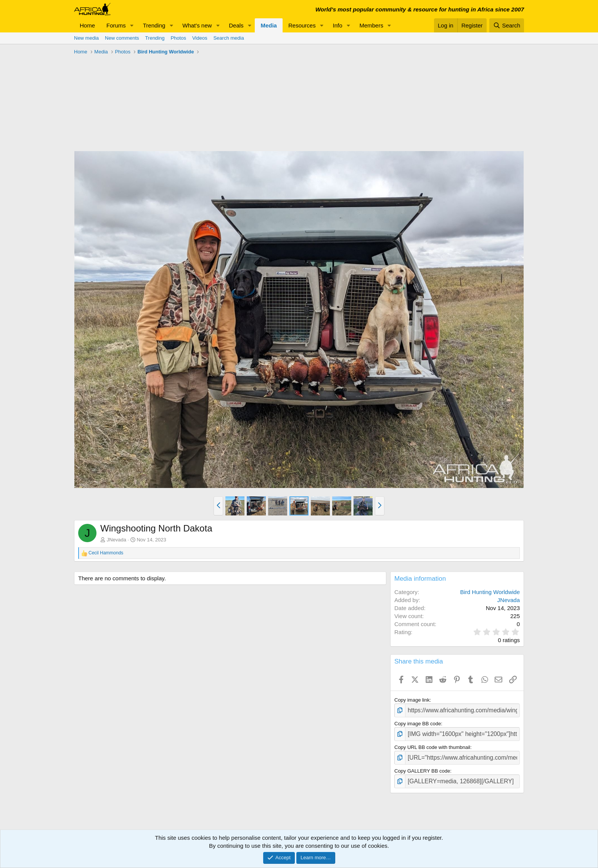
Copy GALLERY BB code (422, 767)
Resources (302, 25)
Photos (178, 38)
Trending (154, 25)
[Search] (507, 25)
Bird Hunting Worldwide (490, 592)
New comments (122, 38)
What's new (197, 25)
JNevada (117, 540)
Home (87, 25)
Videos (200, 38)
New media (86, 38)
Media (269, 25)
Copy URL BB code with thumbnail (432, 744)
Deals (236, 25)
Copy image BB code (418, 722)
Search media (228, 38)
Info (338, 25)
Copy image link (412, 700)
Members (371, 25)
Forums (116, 25)
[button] (132, 25)
